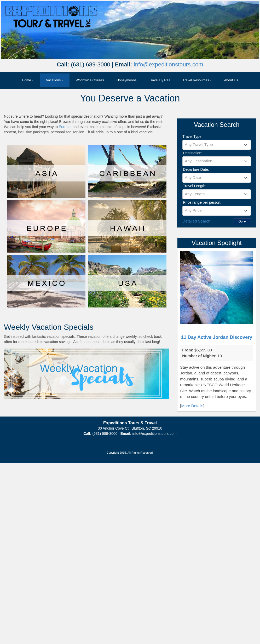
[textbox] (217, 145)
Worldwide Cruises (90, 80)
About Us (231, 80)
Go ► (242, 221)
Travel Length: (195, 186)
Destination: (193, 153)
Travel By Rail (159, 80)
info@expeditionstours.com (169, 64)
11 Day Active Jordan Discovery (217, 337)
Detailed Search (196, 221)
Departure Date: (196, 169)
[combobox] (217, 145)
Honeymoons (127, 80)
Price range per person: (202, 202)
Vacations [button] (53, 80)
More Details (192, 406)
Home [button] (27, 80)
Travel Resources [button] (196, 80)
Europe (65, 127)
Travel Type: (192, 136)
